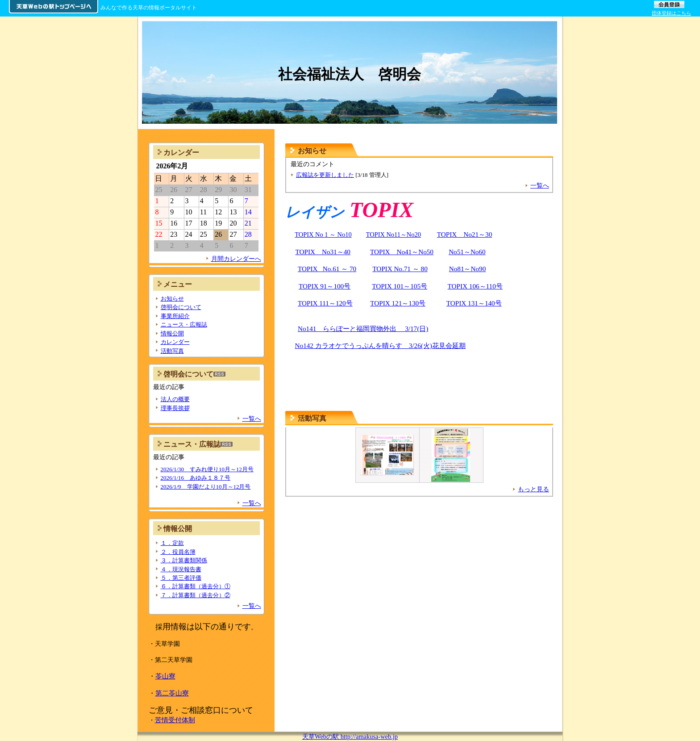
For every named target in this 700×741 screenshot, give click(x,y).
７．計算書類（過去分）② (196, 595)
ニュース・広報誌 (184, 324)
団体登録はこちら (671, 13)
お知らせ (172, 299)
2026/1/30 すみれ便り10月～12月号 (207, 469)
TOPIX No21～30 (465, 234)
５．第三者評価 (181, 578)
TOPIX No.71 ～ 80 (400, 269)
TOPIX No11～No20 (394, 234)
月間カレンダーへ (236, 259)
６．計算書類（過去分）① (196, 586)
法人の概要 (175, 399)
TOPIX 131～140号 (474, 303)
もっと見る (533, 489)
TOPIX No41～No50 (402, 252)
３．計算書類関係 (184, 560)
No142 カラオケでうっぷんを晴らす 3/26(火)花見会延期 (380, 345)
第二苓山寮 (172, 693)
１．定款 (172, 543)
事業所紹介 (175, 316)
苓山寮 (165, 676)
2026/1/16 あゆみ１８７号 (196, 478)
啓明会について (181, 307)
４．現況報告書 (181, 569)
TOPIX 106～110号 (475, 286)
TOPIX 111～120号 (325, 303)
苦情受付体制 (175, 720)
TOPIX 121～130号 (398, 303)
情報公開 (172, 333)
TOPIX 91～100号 (325, 286)
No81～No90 (468, 269)
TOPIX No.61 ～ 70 (327, 269)
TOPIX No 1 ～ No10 (323, 234)
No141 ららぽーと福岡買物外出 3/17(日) (363, 329)
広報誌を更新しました (325, 175)
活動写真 (312, 418)
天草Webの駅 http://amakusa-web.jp (350, 737)
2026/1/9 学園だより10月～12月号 (206, 487)
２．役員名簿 (178, 552)
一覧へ (540, 185)
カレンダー (175, 342)
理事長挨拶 (175, 408)
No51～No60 (467, 252)
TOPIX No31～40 (323, 252)
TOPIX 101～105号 (400, 286)
